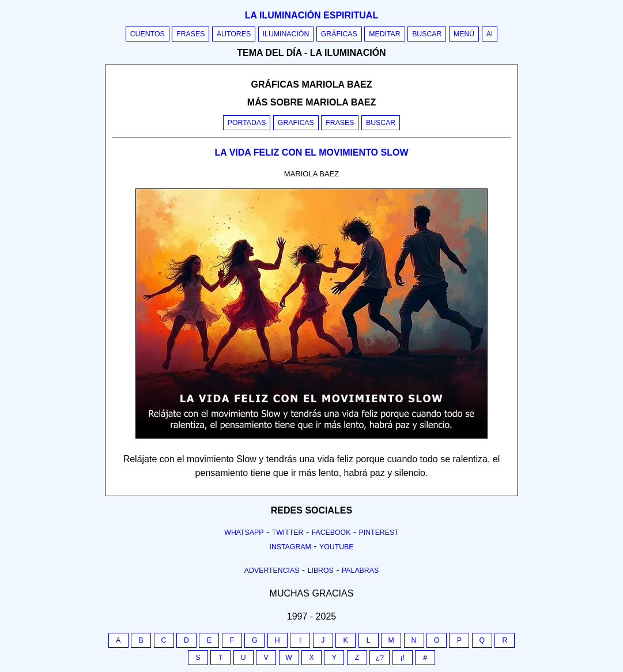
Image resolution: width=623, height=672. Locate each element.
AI (490, 34)
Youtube (337, 547)
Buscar (427, 34)
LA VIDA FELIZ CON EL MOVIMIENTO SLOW (312, 152)
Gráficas (339, 34)
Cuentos (148, 34)
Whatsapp (244, 533)
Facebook (331, 533)
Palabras (360, 571)
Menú (464, 34)
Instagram (290, 547)
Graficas (296, 123)
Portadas (247, 123)
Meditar (385, 34)
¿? (380, 658)
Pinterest (379, 533)
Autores (234, 34)
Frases (190, 34)
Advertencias (272, 571)
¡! (403, 658)
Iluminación (286, 34)
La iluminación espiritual (311, 15)
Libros (321, 571)
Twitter (288, 533)
